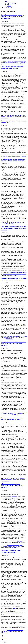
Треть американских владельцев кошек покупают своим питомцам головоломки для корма (13, 228)
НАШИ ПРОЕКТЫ (11, 3)
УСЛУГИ (9, 6)
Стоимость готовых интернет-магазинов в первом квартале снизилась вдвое (14, 279)
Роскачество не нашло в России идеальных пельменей (11, 551)
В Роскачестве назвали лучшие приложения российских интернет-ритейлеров (12, 486)
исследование (14, 497)
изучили (13, 609)
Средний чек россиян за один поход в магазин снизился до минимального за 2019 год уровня (13, 17)
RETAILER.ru (19, 64)
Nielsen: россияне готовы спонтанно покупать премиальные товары (12, 419)
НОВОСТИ (9, 5)
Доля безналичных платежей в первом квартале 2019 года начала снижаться (13, 160)
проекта (17, 613)
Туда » (5, 642)
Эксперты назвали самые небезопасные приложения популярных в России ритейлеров (13, 344)
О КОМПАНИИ (8, 7)
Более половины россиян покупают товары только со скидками (12, 68)
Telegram (20, 57)
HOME (5, 2)
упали (20, 326)
